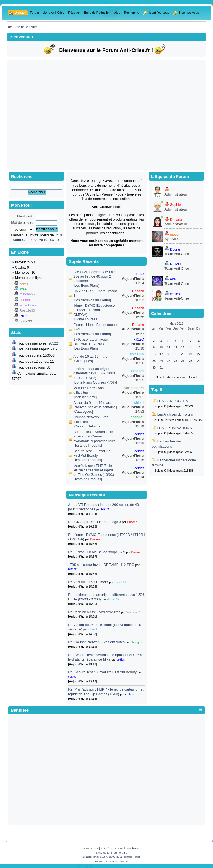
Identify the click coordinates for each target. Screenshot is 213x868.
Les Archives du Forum (92, 300)
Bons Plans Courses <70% (95, 382)
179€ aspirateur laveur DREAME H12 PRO (101, 565)
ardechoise (28, 305)
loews (24, 283)
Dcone (175, 249)
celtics (139, 434)
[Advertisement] (52, 115)
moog (174, 234)
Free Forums (119, 853)
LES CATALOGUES (173, 401)
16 (154, 354)
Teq (173, 190)
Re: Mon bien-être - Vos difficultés (94, 612)
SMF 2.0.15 (91, 848)
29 (199, 361)
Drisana (138, 291)
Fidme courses (86, 319)
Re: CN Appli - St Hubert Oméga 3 (95, 522)
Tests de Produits (88, 446)
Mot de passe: (22, 223)
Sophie (176, 205)
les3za (25, 289)
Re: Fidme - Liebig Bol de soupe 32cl (96, 552)
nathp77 (26, 322)
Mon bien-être (85, 397)
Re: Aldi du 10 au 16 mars (88, 582)
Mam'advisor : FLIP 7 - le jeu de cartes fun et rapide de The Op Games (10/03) (94, 470)
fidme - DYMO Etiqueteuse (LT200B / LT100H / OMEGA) (94, 310)
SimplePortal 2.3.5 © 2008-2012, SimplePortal (111, 857)
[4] (168, 341)
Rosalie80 (27, 311)
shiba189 (137, 354)
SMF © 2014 (108, 848)
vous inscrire (49, 240)
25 (168, 361)
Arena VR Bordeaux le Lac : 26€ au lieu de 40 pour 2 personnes (95, 276)
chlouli (139, 403)
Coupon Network (87, 426)
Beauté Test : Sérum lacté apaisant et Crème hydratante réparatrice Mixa (95, 436)
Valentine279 (134, 388)
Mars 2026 (176, 323)
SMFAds (101, 853)
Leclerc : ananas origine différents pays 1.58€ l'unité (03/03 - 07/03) (94, 373)
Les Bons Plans (87, 286)
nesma (25, 300)
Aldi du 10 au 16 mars (90, 357)
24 (161, 361)
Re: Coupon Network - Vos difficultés (96, 642)
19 (176, 354)
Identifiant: (25, 216)
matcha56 (27, 294)
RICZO (25, 316)
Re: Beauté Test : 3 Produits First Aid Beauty (102, 672)
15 (199, 347)
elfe (173, 279)
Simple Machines (128, 848)
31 (161, 367)
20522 (53, 343)
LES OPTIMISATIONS (175, 428)
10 (161, 347)
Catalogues (83, 361)
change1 (137, 417)
